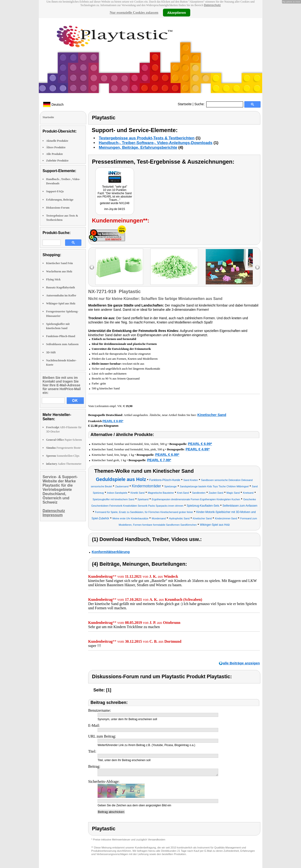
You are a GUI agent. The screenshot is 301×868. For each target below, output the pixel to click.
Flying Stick (53, 279)
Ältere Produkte (56, 147)
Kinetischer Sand (212, 415)
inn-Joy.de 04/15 (115, 209)
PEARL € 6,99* (200, 444)
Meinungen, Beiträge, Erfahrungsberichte (138, 147)
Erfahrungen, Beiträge (60, 200)
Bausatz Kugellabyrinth (60, 287)
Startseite (185, 104)
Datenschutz (212, 5)
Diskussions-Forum (58, 208)
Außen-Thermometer (64, 464)
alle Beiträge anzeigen (241, 663)
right (257, 267)
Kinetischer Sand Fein (59, 263)
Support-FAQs (55, 191)
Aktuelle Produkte (57, 141)
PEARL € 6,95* (113, 421)
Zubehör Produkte (57, 161)
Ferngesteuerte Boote (63, 448)
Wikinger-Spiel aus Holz (61, 303)
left (92, 267)
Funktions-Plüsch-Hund (61, 336)
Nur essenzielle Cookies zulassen (134, 12)
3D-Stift (51, 352)
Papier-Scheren (64, 440)
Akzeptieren (176, 12)
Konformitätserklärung (111, 552)
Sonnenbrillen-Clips (63, 456)
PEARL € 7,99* (159, 460)
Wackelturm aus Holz (59, 271)
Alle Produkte (54, 154)
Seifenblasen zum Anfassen (62, 344)
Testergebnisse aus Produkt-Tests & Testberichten (147, 138)
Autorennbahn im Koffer (61, 295)
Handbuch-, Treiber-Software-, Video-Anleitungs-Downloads (156, 143)
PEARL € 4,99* (198, 449)
